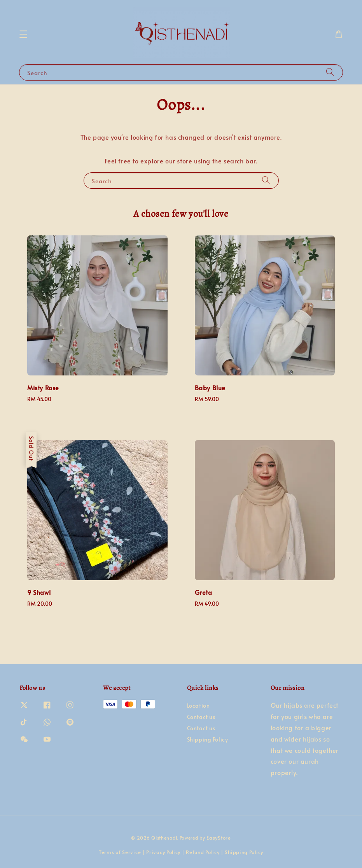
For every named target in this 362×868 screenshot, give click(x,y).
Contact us (201, 717)
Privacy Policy (163, 852)
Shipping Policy (208, 739)
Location (198, 706)
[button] (23, 34)
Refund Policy (203, 852)
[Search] (330, 72)
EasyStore (219, 838)
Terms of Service (120, 852)
